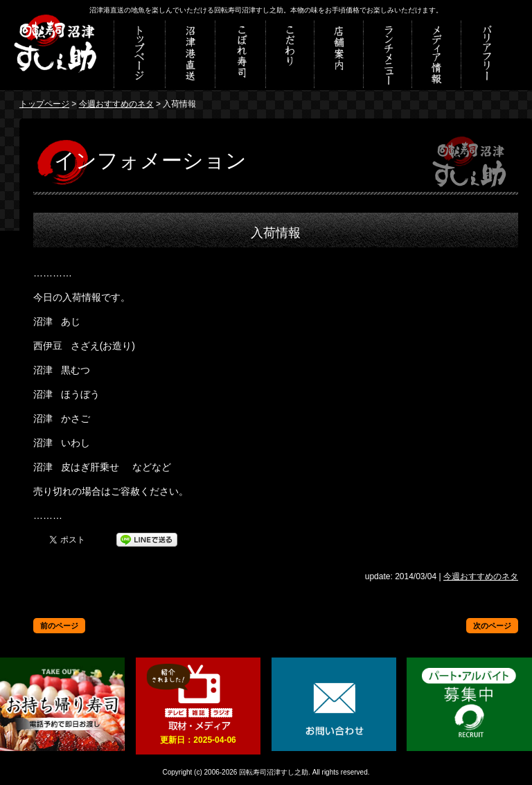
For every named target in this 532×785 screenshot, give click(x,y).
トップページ (44, 104)
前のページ (59, 626)
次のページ (492, 626)
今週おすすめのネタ (116, 104)
